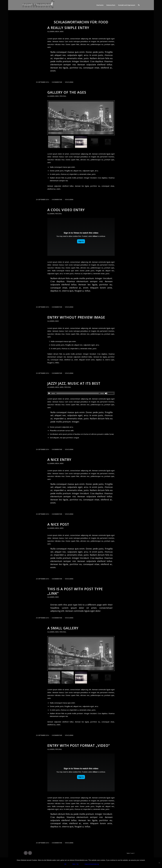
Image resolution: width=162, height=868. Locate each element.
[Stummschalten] (106, 393)
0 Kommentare (57, 82)
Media (57, 32)
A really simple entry (68, 28)
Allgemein (51, 32)
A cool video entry (66, 210)
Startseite (100, 5)
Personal (63, 96)
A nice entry (59, 460)
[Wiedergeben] (49, 393)
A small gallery (63, 628)
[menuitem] (139, 5)
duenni (71, 82)
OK (65, 864)
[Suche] (139, 5)
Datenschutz (111, 5)
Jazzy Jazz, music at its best (74, 383)
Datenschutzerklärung (92, 864)
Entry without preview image (76, 317)
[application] (81, 393)
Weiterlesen (53, 75)
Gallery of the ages (67, 92)
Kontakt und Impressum (127, 5)
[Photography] (38, 5)
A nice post (58, 524)
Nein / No (75, 864)
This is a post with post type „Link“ (75, 591)
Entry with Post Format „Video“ (79, 745)
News (62, 32)
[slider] (78, 393)
